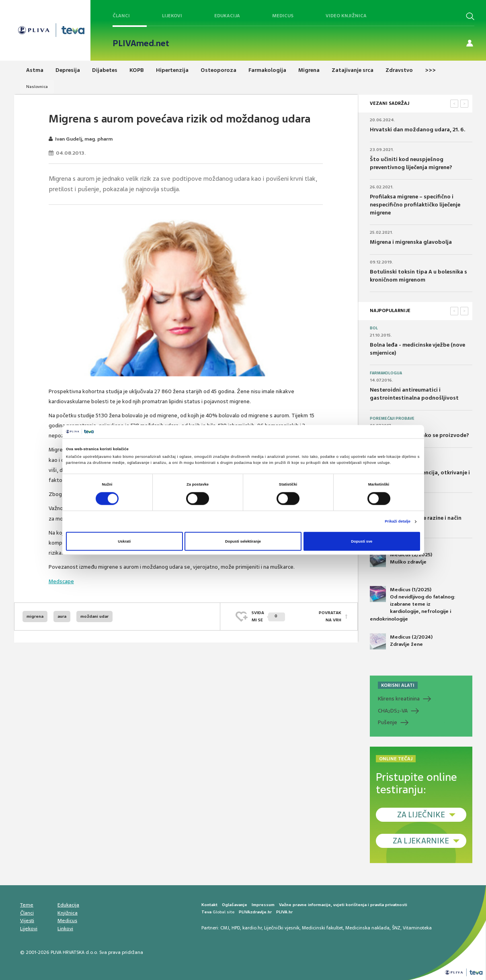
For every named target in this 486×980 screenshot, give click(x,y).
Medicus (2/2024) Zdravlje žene (401, 641)
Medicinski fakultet (322, 928)
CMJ (225, 928)
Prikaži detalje (398, 522)
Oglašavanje (235, 905)
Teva (206, 912)
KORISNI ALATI (398, 685)
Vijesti (27, 921)
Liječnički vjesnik (282, 928)
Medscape (61, 581)
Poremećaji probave (392, 419)
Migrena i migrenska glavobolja (411, 242)
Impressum (263, 905)
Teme (27, 905)
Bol (374, 328)
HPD (236, 928)
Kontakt (209, 905)
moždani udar (94, 616)
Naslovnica (37, 87)
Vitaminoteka (417, 928)
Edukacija (227, 16)
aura (62, 616)
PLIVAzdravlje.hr (255, 912)
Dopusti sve (362, 541)
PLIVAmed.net (141, 43)
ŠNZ (396, 928)
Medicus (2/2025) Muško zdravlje (401, 559)
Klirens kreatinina (399, 699)
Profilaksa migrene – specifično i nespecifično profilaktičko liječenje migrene (415, 204)
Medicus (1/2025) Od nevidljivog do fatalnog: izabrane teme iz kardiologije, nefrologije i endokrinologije (413, 604)
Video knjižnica (346, 16)
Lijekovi (172, 16)
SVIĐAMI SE (268, 616)
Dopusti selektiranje (243, 541)
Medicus (283, 16)
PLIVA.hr (284, 912)
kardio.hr (252, 928)
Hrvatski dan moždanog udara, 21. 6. (417, 130)
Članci (121, 16)
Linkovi (65, 929)
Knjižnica (68, 913)
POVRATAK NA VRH (330, 616)
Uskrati (124, 541)
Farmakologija (386, 373)
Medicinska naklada (367, 928)
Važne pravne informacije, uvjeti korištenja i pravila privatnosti (343, 905)
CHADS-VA (393, 711)
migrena (35, 616)
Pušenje (388, 722)
